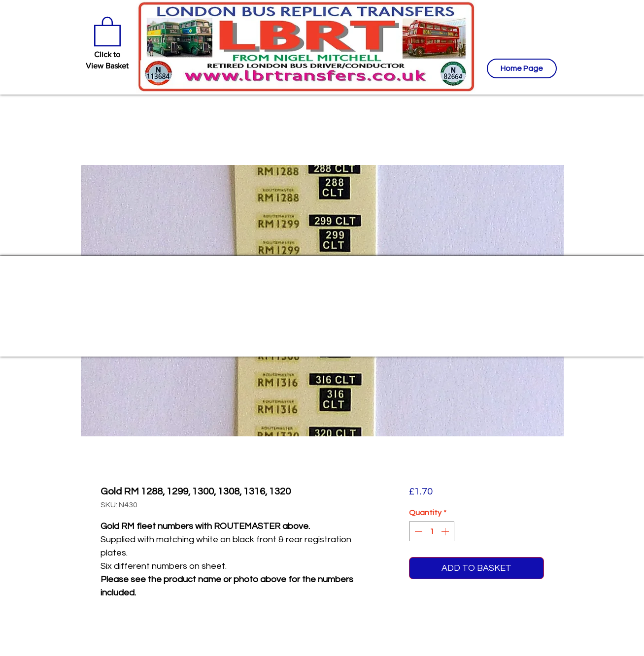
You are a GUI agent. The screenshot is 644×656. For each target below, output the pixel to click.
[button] (107, 31)
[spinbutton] (432, 531)
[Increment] (446, 531)
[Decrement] (417, 531)
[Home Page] (522, 68)
